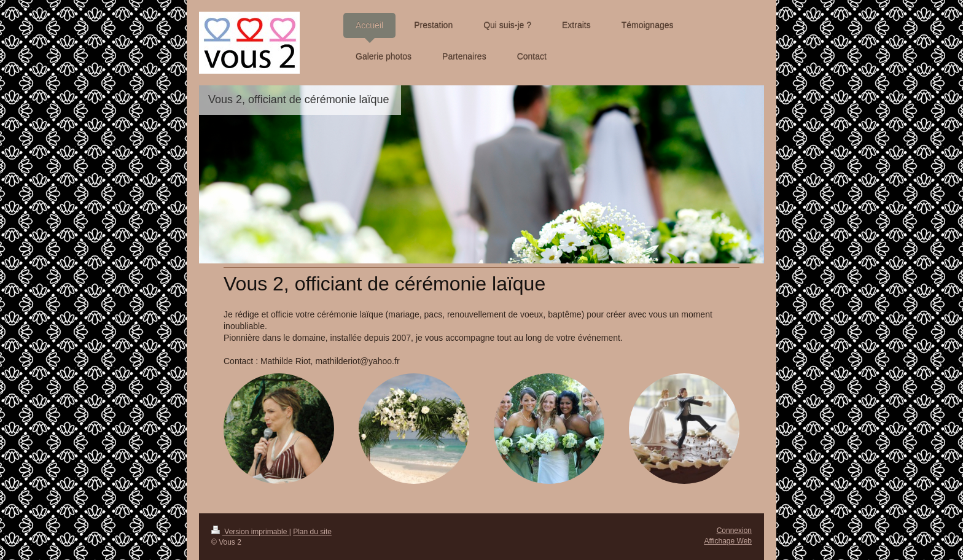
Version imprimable (250, 532)
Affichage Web (728, 541)
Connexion (734, 531)
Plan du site (312, 532)
